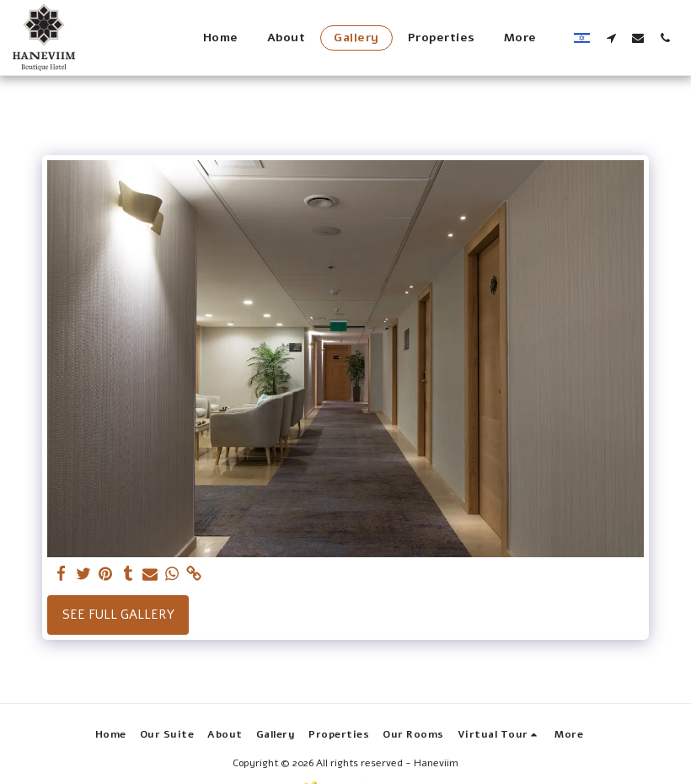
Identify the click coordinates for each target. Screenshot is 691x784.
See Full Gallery (118, 615)
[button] (611, 38)
